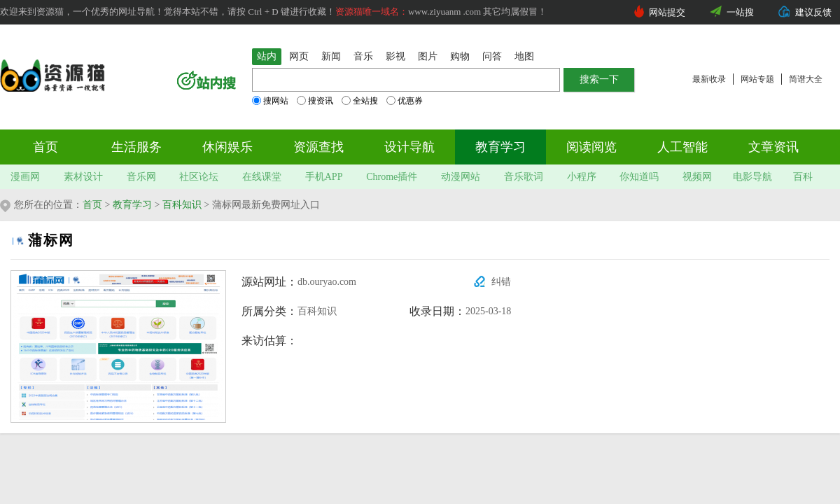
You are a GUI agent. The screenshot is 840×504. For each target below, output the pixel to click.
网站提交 (667, 12)
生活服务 (136, 147)
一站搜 (740, 12)
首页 (45, 147)
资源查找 (318, 147)
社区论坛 (199, 177)
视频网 (697, 177)
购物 (460, 56)
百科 (803, 177)
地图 (524, 56)
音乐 (363, 56)
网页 (299, 56)
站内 (267, 56)
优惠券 (405, 101)
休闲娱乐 (227, 147)
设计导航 (409, 147)
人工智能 (682, 147)
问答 (492, 56)
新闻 (331, 56)
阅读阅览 (591, 147)
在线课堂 (262, 177)
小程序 (582, 177)
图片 (428, 56)
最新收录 (709, 79)
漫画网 (25, 177)
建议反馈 (813, 12)
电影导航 (752, 177)
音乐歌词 (524, 177)
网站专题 (757, 79)
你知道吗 (639, 177)
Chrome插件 (392, 177)
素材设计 (83, 177)
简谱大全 (806, 79)
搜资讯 (315, 101)
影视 (395, 56)
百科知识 (182, 205)
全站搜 (360, 101)
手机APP (324, 177)
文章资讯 (773, 147)
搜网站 (270, 101)
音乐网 (141, 177)
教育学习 (500, 147)
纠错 (501, 282)
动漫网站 (461, 177)
